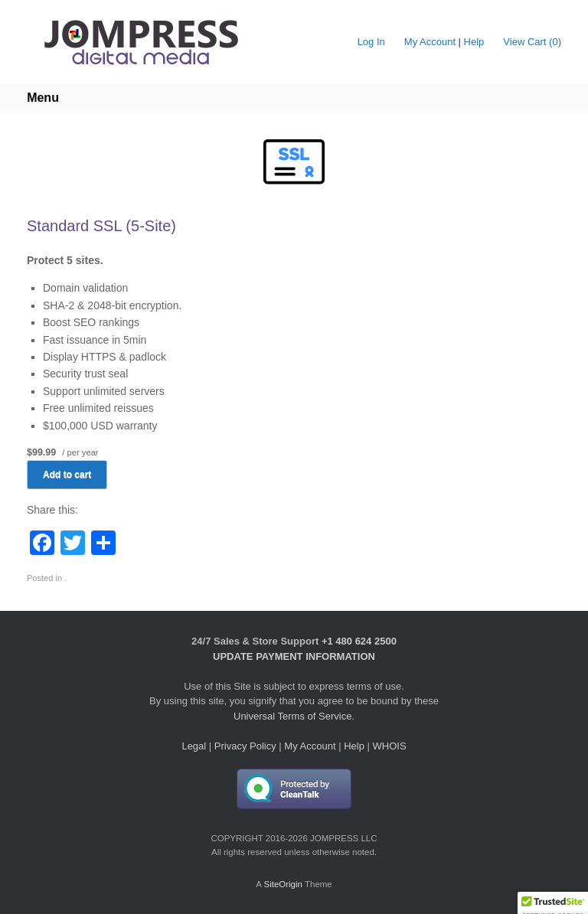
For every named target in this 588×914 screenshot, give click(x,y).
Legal (194, 746)
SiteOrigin (283, 884)
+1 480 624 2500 (359, 641)
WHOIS (390, 746)
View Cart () (532, 42)
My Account (430, 42)
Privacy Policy (245, 746)
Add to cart (67, 475)
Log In (371, 42)
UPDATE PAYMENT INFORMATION (294, 656)
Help (474, 42)
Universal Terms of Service (292, 716)
